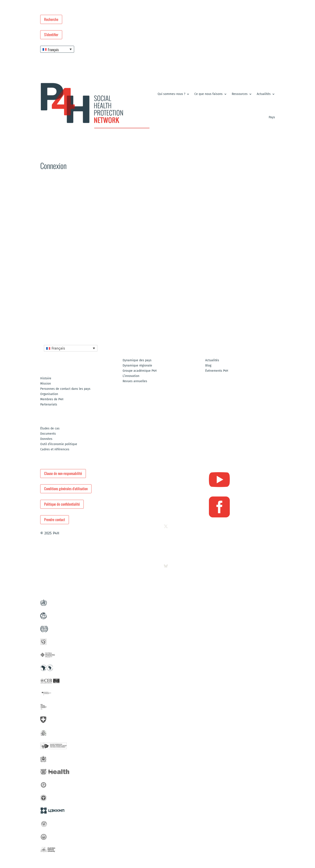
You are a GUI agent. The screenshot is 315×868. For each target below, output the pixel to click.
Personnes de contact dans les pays (65, 389)
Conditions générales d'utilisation (66, 489)
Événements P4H (217, 371)
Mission (46, 384)
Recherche (51, 19)
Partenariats (49, 405)
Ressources (240, 94)
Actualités (264, 94)
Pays (272, 117)
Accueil (44, 183)
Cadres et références (55, 450)
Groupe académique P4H (140, 371)
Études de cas (50, 429)
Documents (48, 434)
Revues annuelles (135, 381)
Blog (208, 366)
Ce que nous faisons (208, 94)
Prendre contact (55, 519)
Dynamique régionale (137, 366)
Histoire (46, 379)
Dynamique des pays (137, 361)
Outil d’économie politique (59, 444)
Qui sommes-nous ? (171, 94)
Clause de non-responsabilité (63, 473)
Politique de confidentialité (62, 504)
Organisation (49, 394)
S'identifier (51, 35)
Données (46, 439)
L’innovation (131, 376)
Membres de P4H (52, 399)
